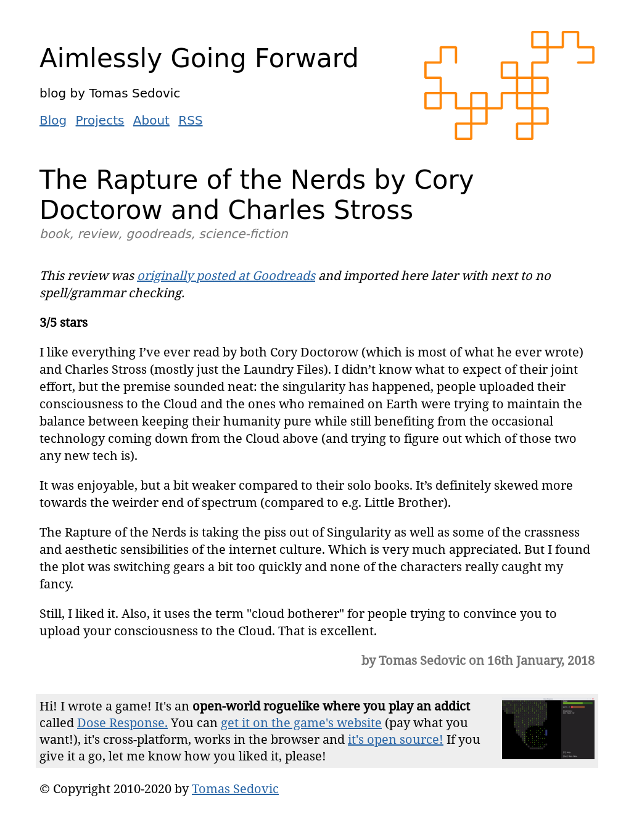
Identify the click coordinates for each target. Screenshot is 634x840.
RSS (190, 120)
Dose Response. (122, 723)
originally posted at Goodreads (226, 275)
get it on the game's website (301, 723)
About (151, 120)
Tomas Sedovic (235, 789)
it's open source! (396, 739)
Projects (100, 120)
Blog (53, 120)
